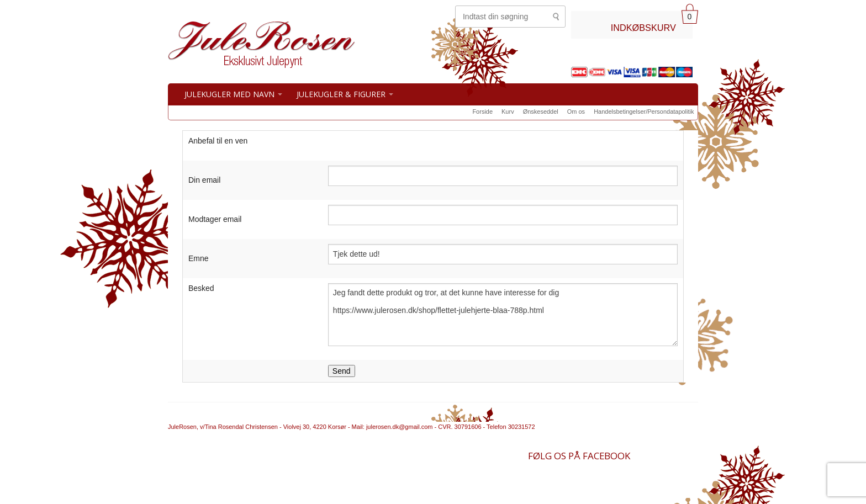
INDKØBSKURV (643, 28)
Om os (576, 112)
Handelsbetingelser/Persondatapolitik (644, 112)
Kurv (508, 112)
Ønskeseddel (541, 112)
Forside (482, 112)
